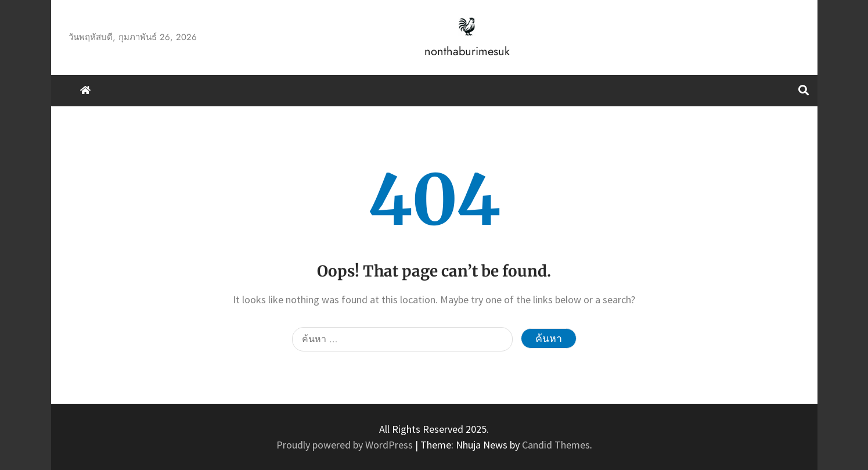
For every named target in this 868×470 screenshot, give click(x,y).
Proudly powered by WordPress (346, 445)
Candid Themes (556, 445)
